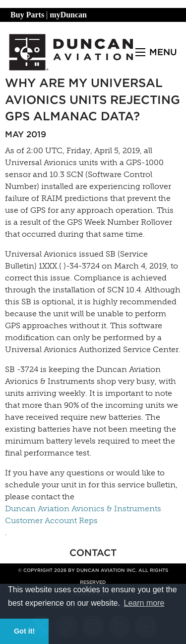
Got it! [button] (24, 631)
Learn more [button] (144, 603)
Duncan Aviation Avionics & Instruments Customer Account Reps (83, 514)
